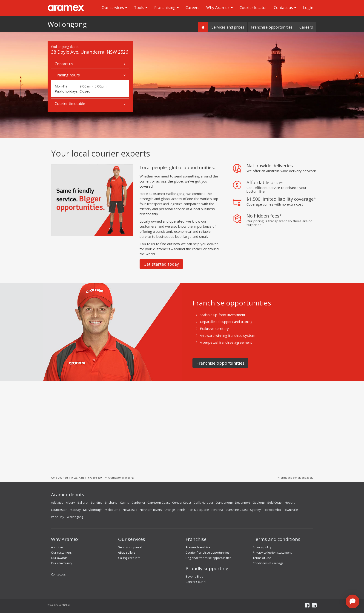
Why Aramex (219, 7)
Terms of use (262, 558)
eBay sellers (127, 552)
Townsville (291, 510)
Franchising (166, 7)
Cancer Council (196, 582)
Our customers (61, 552)
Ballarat (83, 503)
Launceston (59, 510)
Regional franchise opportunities (208, 558)
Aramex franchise (198, 547)
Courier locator (253, 7)
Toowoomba (272, 510)
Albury (70, 503)
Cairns (125, 503)
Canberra (138, 503)
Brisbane (111, 503)
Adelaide (57, 503)
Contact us (285, 7)
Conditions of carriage (268, 563)
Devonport (242, 503)
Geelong (258, 503)
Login (308, 7)
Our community (62, 563)
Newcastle (130, 510)
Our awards (59, 558)
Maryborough (93, 510)
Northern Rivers (151, 510)
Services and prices (228, 27)
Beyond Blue (194, 576)
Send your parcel (130, 547)
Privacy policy (262, 547)
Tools (141, 7)
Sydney (255, 510)
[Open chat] (353, 601)
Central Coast (182, 503)
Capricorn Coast (159, 503)
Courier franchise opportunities (208, 552)
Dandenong (224, 503)
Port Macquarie (198, 510)
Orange (170, 510)
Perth (181, 510)
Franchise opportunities (272, 27)
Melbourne (113, 510)
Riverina (217, 510)
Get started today (161, 264)
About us (57, 547)
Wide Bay (58, 517)
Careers (192, 7)
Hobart (290, 503)
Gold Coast (275, 503)
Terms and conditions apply (296, 478)
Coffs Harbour (203, 503)
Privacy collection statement (272, 552)
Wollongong (67, 24)
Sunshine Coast (237, 510)
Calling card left (129, 558)
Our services (114, 7)
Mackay (75, 510)
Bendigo (97, 503)
